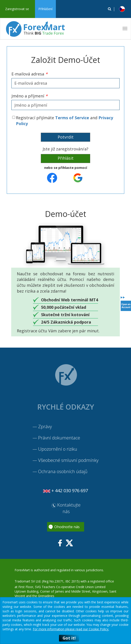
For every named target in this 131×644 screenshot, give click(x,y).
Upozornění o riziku (58, 449)
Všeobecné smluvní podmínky (68, 460)
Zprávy (45, 427)
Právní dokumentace (59, 438)
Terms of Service (72, 118)
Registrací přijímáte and (64, 121)
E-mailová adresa (29, 74)
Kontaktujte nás (66, 508)
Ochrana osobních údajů (63, 471)
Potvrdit (66, 137)
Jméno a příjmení (29, 96)
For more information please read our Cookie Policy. (71, 629)
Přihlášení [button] (45, 9)
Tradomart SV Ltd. (28, 581)
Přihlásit (66, 158)
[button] (122, 9)
